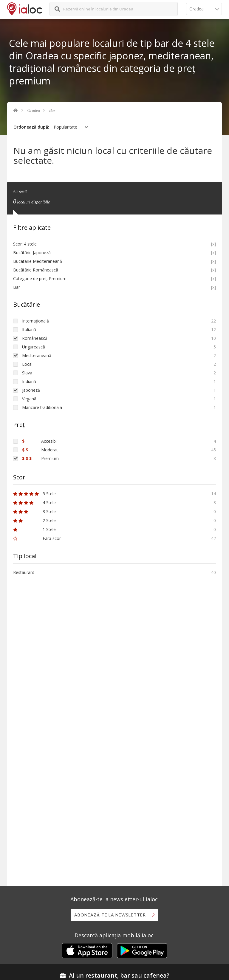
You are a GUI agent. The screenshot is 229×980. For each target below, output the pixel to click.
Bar (52, 111)
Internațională (35, 321)
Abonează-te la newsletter (110, 915)
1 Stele (34, 529)
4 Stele (34, 503)
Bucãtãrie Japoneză (32, 253)
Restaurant (24, 572)
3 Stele (34, 511)
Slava (27, 373)
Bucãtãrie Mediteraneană (38, 261)
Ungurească (34, 347)
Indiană (29, 381)
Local (27, 364)
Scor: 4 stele (25, 244)
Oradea (34, 111)
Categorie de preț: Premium (40, 278)
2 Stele (34, 520)
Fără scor (37, 538)
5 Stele (34, 494)
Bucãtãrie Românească (36, 270)
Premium (40, 458)
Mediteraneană (37, 355)
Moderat (40, 450)
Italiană (29, 330)
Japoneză (31, 390)
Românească (35, 338)
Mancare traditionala (42, 407)
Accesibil (40, 441)
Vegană (29, 399)
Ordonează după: (31, 127)
